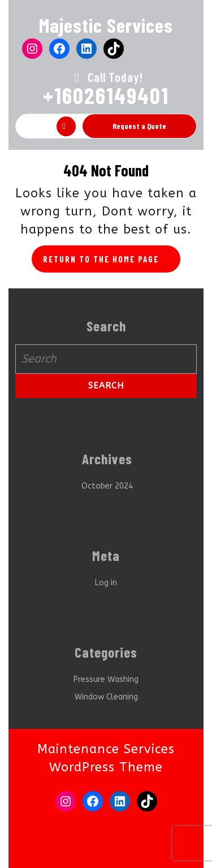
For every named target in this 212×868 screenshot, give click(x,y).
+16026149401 (106, 95)
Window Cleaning (106, 697)
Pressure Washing (106, 679)
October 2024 (107, 486)
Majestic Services (106, 25)
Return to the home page (112, 262)
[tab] (66, 126)
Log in (106, 583)
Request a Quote (139, 126)
